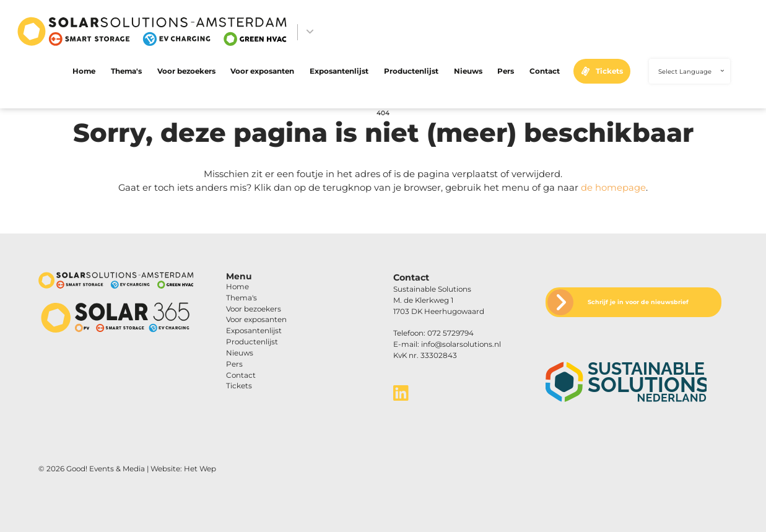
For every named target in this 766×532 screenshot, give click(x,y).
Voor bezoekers (186, 71)
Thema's (126, 71)
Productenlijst (411, 71)
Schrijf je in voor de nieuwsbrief (638, 302)
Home (84, 71)
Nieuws (468, 71)
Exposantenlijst (339, 71)
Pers (506, 71)
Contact (545, 71)
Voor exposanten (262, 71)
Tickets (609, 71)
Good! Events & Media (106, 469)
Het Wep (200, 469)
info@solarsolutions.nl (461, 344)
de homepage (613, 188)
